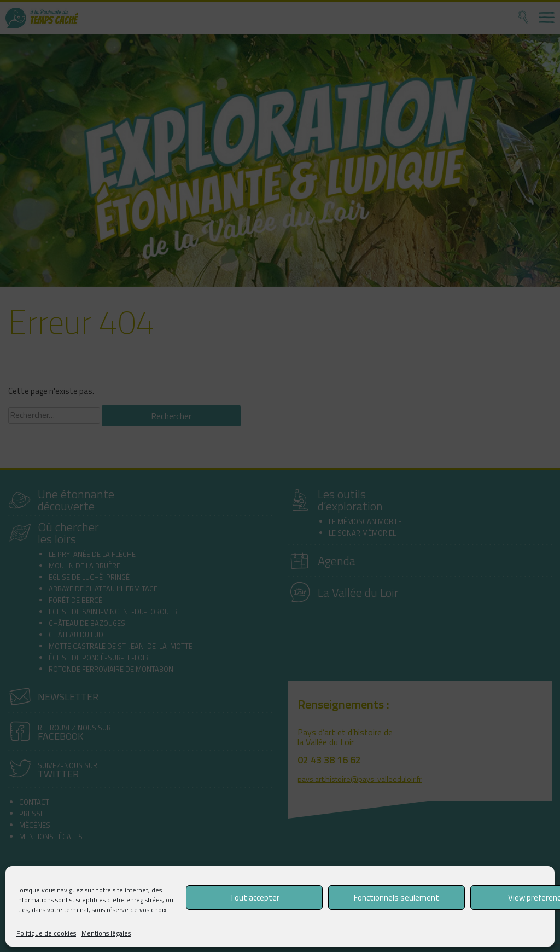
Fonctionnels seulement (396, 898)
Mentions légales (106, 933)
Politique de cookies (46, 933)
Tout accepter (255, 898)
